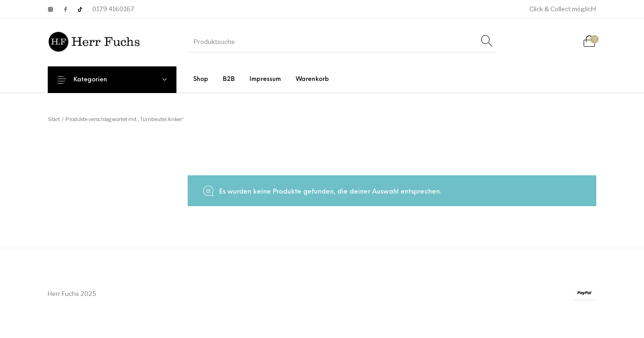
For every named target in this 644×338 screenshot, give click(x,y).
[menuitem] (201, 79)
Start (54, 119)
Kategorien (97, 80)
